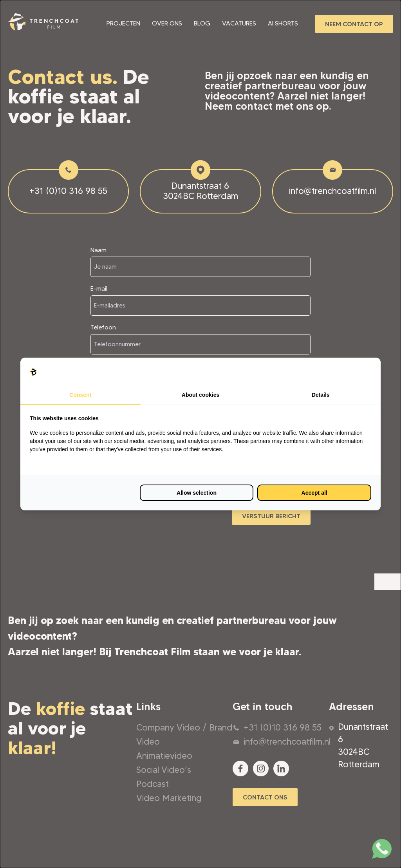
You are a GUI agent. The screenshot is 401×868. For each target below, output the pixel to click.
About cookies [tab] (200, 395)
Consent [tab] (80, 395)
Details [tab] (321, 395)
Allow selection (197, 493)
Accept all (314, 493)
